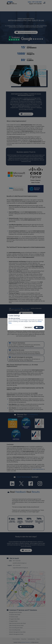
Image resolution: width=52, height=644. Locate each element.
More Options (28, 327)
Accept (39, 328)
